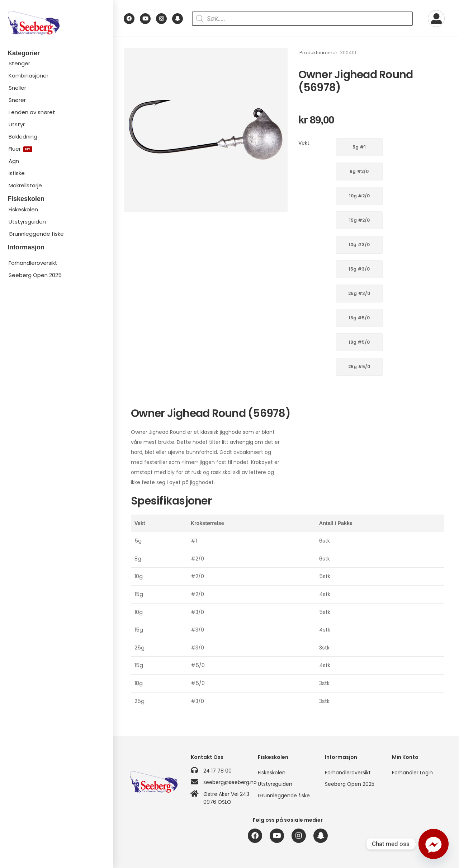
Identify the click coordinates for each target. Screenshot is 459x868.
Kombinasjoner (29, 76)
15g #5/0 (359, 318)
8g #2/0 (359, 171)
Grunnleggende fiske (36, 234)
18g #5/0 (359, 342)
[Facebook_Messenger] (434, 844)
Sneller (17, 88)
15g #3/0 (359, 269)
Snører (17, 100)
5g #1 (359, 147)
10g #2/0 (359, 196)
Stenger (19, 63)
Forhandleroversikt (33, 263)
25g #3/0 (359, 293)
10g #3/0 (359, 245)
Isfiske (17, 173)
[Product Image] (206, 130)
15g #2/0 (359, 220)
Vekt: (304, 143)
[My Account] (436, 18)
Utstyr (17, 124)
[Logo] (56, 23)
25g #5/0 (359, 367)
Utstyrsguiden (27, 222)
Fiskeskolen (23, 209)
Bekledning (23, 137)
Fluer (20, 149)
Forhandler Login (412, 773)
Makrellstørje (25, 185)
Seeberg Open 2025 (35, 275)
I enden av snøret (32, 112)
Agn (14, 161)
